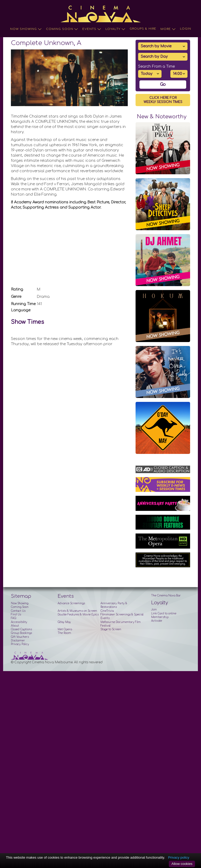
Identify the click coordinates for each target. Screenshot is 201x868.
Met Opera (65, 629)
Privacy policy (179, 857)
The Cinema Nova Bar (166, 596)
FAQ (14, 618)
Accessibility (19, 622)
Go (163, 85)
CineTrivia (107, 611)
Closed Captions (21, 629)
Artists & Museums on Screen (77, 611)
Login (186, 29)
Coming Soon (62, 29)
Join (154, 610)
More (168, 29)
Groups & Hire (143, 29)
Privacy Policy (20, 644)
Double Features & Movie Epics (78, 615)
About (15, 626)
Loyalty (115, 29)
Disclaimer (18, 641)
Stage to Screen (111, 629)
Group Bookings (21, 633)
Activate (157, 621)
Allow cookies (182, 864)
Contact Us (18, 611)
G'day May (64, 622)
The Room (64, 633)
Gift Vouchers (20, 637)
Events (92, 29)
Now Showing (26, 29)
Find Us (16, 615)
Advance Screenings (71, 603)
